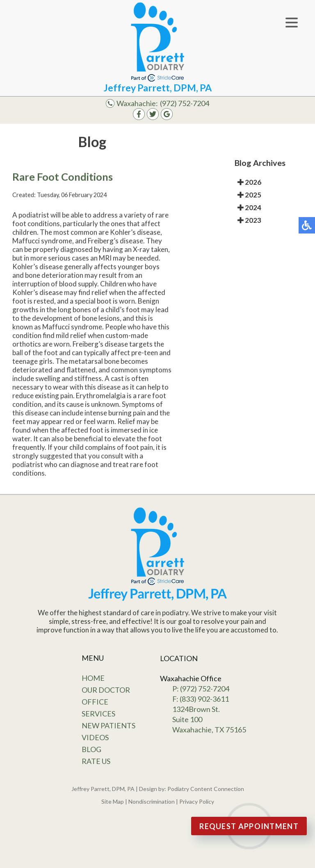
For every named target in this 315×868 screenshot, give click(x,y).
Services (98, 714)
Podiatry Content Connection (206, 789)
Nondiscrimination (152, 801)
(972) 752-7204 (185, 103)
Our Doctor (106, 690)
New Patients (108, 725)
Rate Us (96, 761)
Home (93, 678)
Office (95, 702)
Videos (95, 737)
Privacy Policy (197, 801)
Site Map (113, 801)
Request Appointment (249, 826)
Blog (91, 749)
